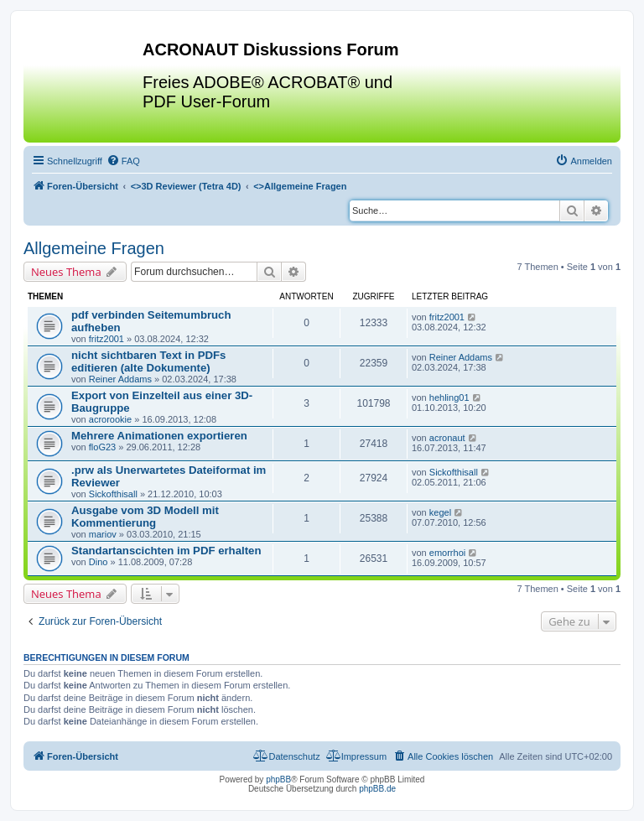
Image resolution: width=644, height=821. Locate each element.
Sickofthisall (113, 494)
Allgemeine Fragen (94, 248)
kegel (440, 512)
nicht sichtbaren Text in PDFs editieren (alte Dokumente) (148, 361)
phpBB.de (377, 789)
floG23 (102, 447)
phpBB (278, 779)
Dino (99, 562)
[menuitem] (123, 161)
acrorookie (110, 419)
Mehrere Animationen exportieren (159, 436)
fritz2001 (106, 339)
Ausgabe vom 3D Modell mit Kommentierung (145, 517)
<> (186, 186)
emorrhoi (447, 553)
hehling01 (449, 398)
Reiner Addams (120, 379)
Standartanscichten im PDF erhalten (166, 551)
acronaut (447, 438)
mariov (103, 534)
